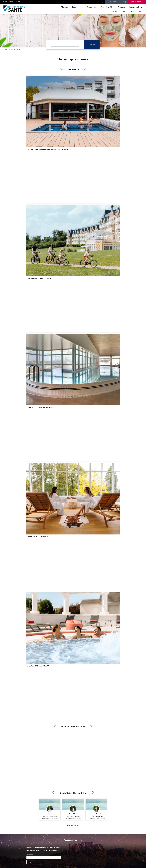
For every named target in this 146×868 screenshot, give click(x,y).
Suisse (115, 12)
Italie (132, 12)
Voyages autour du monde (11, 2)
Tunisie (141, 12)
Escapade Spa (77, 7)
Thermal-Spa (92, 7)
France (124, 12)
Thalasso (65, 7)
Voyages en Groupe (136, 7)
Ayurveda (121, 7)
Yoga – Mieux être (107, 7)
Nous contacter (73, 825)
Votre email (30, 855)
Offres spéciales (137, 2)
